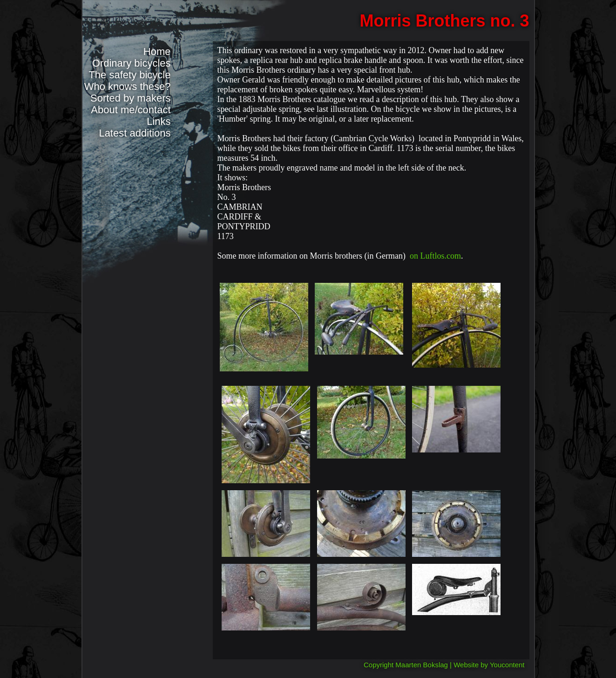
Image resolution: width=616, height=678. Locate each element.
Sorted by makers (130, 98)
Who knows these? (128, 86)
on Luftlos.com (435, 256)
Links (159, 121)
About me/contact (131, 110)
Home (157, 51)
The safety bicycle (129, 75)
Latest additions (135, 133)
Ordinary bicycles (132, 63)
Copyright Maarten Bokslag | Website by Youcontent (444, 665)
